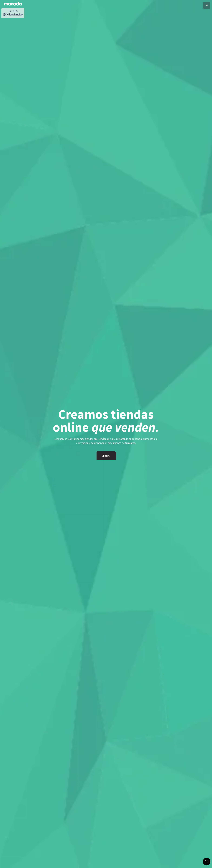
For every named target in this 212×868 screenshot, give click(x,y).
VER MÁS (106, 456)
